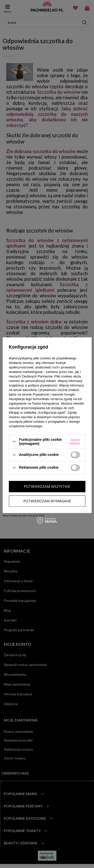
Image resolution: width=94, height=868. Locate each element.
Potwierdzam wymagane (47, 501)
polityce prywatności (43, 385)
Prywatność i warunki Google (54, 394)
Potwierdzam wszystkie (47, 486)
